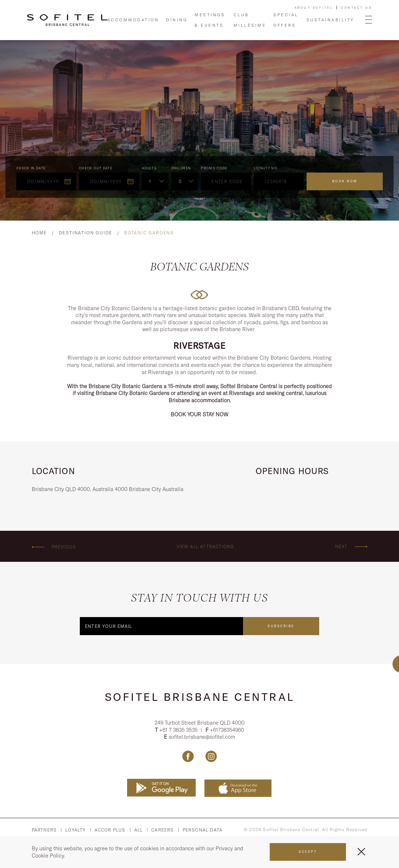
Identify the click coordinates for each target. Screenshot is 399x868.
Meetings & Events (210, 20)
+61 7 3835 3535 (179, 730)
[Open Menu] (368, 20)
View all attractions (205, 546)
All (139, 830)
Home (39, 233)
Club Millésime (250, 20)
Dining (177, 20)
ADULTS (149, 168)
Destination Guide (86, 233)
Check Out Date (96, 168)
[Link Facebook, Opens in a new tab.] (188, 756)
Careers (162, 830)
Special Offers (286, 20)
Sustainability (330, 20)
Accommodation (133, 20)
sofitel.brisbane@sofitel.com (202, 737)
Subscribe (281, 626)
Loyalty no (266, 168)
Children (181, 168)
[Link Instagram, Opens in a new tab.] (211, 756)
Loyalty (75, 830)
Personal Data (203, 830)
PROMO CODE (214, 168)
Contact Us (356, 8)
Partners (44, 830)
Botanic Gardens (149, 233)
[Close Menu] (361, 852)
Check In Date (31, 168)
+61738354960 (227, 730)
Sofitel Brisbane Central (200, 697)
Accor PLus (110, 830)
